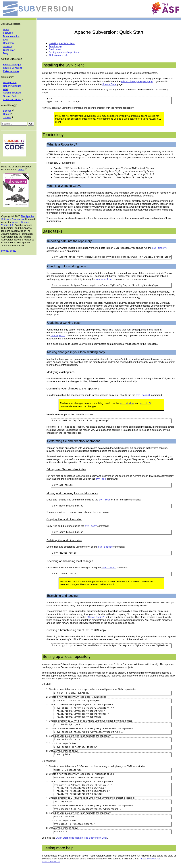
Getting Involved (12, 93)
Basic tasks (55, 49)
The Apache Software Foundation (18, 218)
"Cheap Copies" (96, 617)
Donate (7, 114)
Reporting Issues (12, 86)
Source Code (10, 96)
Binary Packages (12, 65)
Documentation (11, 36)
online (21, 170)
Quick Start (9, 50)
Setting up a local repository (64, 52)
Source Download (13, 68)
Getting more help (59, 55)
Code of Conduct (12, 99)
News (6, 29)
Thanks (7, 117)
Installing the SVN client (62, 43)
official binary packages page (137, 81)
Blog (6, 53)
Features (8, 33)
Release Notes (11, 71)
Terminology (55, 46)
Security (7, 46)
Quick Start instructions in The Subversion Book (82, 838)
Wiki (5, 89)
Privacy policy (9, 251)
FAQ (6, 40)
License (7, 111)
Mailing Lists (10, 82)
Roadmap (8, 43)
